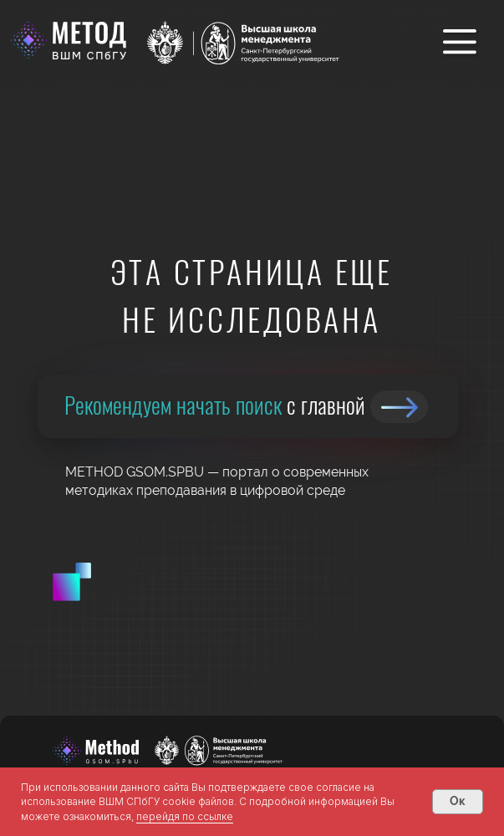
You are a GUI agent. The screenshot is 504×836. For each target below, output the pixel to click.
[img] (399, 407)
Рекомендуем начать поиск (215, 404)
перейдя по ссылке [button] (185, 816)
